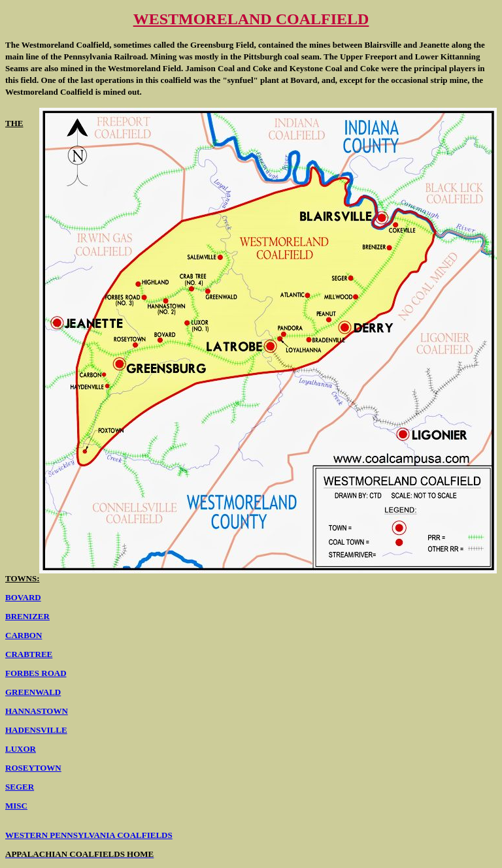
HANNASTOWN (37, 711)
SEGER (20, 787)
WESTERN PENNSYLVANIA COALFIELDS (89, 835)
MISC (16, 806)
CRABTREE (29, 654)
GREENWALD (33, 692)
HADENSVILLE (36, 730)
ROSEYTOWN (33, 768)
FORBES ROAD (36, 673)
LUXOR (21, 749)
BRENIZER (27, 616)
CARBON (24, 635)
